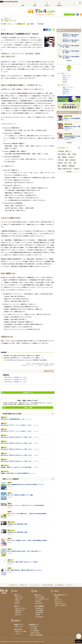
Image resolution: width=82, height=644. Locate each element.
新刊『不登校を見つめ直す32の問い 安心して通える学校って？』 (25, 551)
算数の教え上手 (39, 608)
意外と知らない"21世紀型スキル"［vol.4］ (16, 377)
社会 (65, 163)
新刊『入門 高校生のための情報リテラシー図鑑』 (20, 495)
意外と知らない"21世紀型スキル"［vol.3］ (16, 380)
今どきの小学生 (39, 617)
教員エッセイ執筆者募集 (36, 635)
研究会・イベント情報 (21, 631)
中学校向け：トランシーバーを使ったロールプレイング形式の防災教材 (26, 505)
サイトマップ (70, 585)
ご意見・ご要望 (18, 408)
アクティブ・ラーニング (17, 54)
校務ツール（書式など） (61, 605)
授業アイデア (58, 599)
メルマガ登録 (34, 626)
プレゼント (18, 633)
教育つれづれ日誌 (68, 116)
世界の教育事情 (39, 612)
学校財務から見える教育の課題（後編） (18, 524)
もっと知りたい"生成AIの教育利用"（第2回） (71, 57)
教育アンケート (19, 626)
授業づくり (68, 151)
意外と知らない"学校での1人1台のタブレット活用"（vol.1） (17, 461)
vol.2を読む (49, 371)
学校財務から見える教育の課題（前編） (18, 532)
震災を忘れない (39, 603)
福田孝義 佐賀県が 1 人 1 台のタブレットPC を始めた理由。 (17, 467)
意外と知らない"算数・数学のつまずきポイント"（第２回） (23, 562)
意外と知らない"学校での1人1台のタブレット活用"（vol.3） (17, 449)
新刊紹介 (32, 24)
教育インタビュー (8, 24)
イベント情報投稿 (35, 631)
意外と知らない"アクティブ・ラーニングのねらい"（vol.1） (16, 431)
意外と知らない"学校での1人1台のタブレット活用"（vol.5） (17, 437)
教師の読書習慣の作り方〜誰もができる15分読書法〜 (72, 137)
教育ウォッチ (21, 24)
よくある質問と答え (60, 585)
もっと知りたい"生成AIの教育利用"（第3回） (71, 52)
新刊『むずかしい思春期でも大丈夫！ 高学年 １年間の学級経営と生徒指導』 (27, 540)
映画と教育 (38, 601)
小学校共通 (61, 151)
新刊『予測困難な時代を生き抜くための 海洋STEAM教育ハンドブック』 (26, 484)
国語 (59, 157)
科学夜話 (38, 614)
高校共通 (60, 163)
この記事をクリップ (17, 393)
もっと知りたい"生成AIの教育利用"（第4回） (71, 46)
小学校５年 (71, 157)
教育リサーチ (66, 93)
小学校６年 (61, 160)
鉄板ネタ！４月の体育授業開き (72, 118)
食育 (67, 160)
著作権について (24, 585)
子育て (70, 163)
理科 (75, 163)
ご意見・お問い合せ (35, 633)
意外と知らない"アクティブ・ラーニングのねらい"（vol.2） (16, 425)
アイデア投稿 (34, 628)
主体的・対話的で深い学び (8, 56)
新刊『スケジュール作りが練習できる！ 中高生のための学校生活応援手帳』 (27, 514)
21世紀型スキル (5, 54)
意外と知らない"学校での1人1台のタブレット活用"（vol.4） (17, 443)
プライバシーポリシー (35, 585)
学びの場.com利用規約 (47, 585)
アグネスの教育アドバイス (42, 599)
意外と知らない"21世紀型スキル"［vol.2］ (16, 382)
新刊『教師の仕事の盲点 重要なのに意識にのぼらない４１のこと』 (25, 570)
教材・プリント (59, 601)
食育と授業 (66, 91)
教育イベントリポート (69, 87)
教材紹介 (41, 24)
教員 (59, 166)
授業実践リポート (67, 89)
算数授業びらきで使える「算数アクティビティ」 (72, 127)
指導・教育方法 (30, 54)
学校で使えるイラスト (60, 603)
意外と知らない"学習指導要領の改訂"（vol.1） (13, 419)
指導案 (57, 597)
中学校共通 (72, 160)
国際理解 (64, 166)
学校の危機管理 (39, 610)
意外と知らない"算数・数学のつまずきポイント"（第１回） (71, 41)
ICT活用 (74, 154)
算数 (69, 154)
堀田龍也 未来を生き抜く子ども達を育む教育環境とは (15, 473)
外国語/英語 (72, 166)
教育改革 (38, 54)
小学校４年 (76, 169)
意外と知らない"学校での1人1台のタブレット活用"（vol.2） (17, 455)
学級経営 (64, 157)
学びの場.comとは (14, 585)
